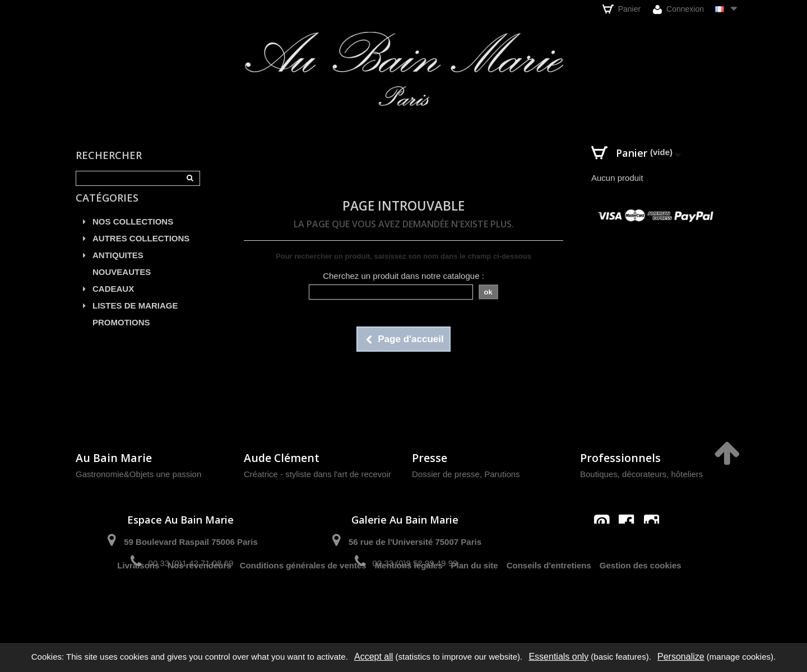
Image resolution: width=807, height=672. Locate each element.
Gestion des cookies (641, 603)
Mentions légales (409, 603)
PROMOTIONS (121, 335)
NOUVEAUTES (122, 285)
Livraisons (138, 603)
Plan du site (475, 603)
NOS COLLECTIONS (133, 234)
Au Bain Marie (114, 458)
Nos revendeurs (199, 603)
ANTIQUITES (118, 268)
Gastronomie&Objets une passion (138, 474)
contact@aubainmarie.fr (630, 546)
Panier (622, 9)
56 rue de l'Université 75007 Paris (415, 542)
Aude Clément (282, 458)
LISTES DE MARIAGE (135, 318)
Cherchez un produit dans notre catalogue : (403, 276)
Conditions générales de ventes (303, 603)
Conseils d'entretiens (549, 603)
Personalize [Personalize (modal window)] (681, 657)
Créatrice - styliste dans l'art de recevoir (317, 474)
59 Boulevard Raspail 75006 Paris (191, 542)
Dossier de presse (446, 474)
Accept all (374, 657)
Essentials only (558, 657)
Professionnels (620, 458)
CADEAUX (113, 302)
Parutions (502, 474)
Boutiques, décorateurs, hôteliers (641, 474)
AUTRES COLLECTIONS (141, 251)
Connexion (678, 9)
